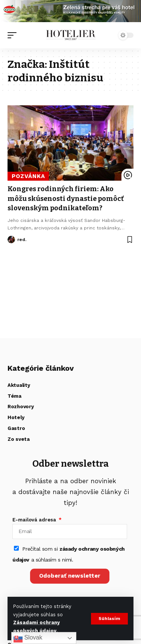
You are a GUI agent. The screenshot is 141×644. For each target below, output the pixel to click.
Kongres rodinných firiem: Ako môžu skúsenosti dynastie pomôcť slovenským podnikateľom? (66, 198)
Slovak (28, 638)
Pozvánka (28, 176)
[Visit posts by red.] (11, 240)
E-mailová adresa (35, 520)
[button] (109, 619)
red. (22, 240)
